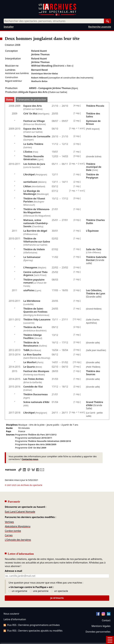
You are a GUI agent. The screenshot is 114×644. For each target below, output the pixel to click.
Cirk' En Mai (30, 114)
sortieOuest (30, 182)
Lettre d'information (15, 611)
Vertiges (9, 514)
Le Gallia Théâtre (33, 144)
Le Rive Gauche (32, 355)
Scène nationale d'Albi (36, 402)
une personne (39, 583)
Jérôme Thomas (40, 54)
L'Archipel (29, 174)
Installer (9, 27)
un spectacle (60, 583)
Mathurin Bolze (39, 81)
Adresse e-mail (13, 563)
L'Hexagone (30, 267)
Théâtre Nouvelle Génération (34, 158)
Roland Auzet (39, 51)
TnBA (26, 350)
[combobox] (54, 21)
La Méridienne (32, 301)
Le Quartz (29, 367)
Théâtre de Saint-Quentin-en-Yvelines (35, 310)
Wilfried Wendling (42, 66)
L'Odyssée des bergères (18, 531)
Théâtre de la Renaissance (31, 344)
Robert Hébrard (39, 78)
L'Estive (28, 152)
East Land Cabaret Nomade (20, 503)
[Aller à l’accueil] (57, 15)
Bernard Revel (39, 70)
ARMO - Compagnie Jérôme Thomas (50, 88)
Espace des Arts (38, 92)
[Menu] (110, 640)
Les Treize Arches (34, 379)
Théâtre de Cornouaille (37, 136)
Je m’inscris (57, 590)
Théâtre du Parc (33, 327)
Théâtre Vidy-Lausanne (37, 319)
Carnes (9, 527)
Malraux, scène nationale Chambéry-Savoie (36, 223)
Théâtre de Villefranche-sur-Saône (37, 240)
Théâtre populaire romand (34, 281)
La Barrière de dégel (35, 231)
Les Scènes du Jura (34, 164)
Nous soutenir (11, 605)
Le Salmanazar (32, 257)
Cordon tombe (13, 522)
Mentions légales (101, 618)
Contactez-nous (30, 459)
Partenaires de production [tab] (32, 100)
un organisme (18, 583)
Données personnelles (98, 623)
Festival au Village (34, 121)
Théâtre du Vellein (34, 249)
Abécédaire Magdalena (18, 518)
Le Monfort (30, 362)
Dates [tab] (10, 100)
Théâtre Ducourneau (36, 394)
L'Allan (27, 186)
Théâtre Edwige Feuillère (33, 336)
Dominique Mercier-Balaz (45, 73)
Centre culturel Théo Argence (36, 274)
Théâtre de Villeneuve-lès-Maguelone (37, 211)
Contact (106, 612)
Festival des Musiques (36, 371)
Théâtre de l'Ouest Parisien (34, 200)
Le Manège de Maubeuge (32, 193)
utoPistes (29, 290)
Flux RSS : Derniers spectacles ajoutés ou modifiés (33, 622)
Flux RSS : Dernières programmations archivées (32, 617)
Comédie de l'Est (33, 387)
